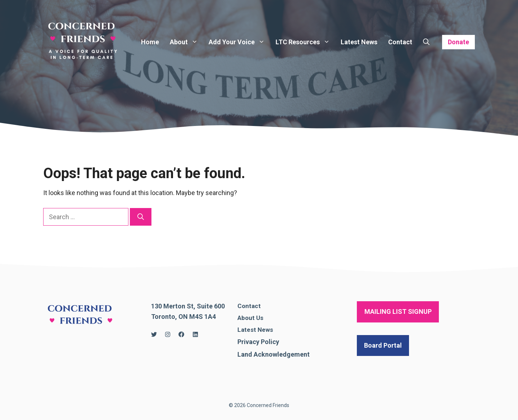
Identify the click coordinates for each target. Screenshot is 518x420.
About (187, 42)
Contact (400, 42)
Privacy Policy (258, 342)
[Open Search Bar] (426, 42)
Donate (458, 42)
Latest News (359, 42)
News (265, 330)
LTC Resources (305, 42)
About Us (250, 318)
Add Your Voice (239, 42)
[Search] (141, 217)
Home (150, 42)
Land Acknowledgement (274, 354)
